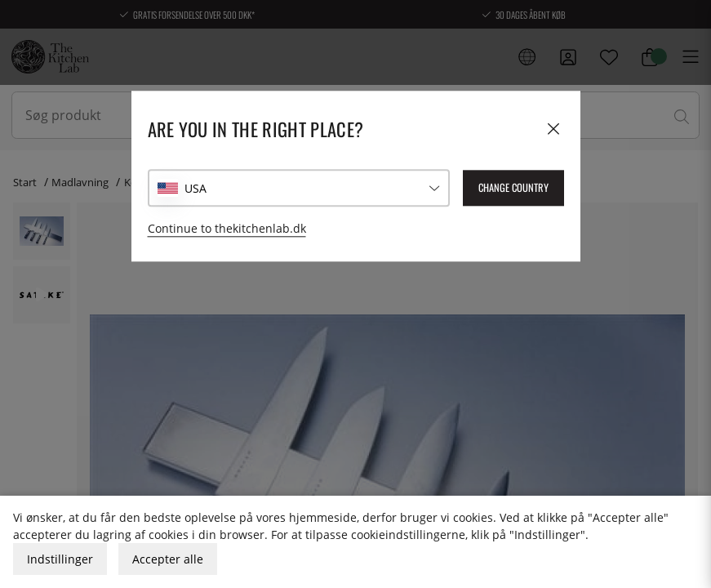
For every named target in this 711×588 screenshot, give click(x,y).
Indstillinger (60, 559)
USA (196, 188)
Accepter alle (168, 559)
